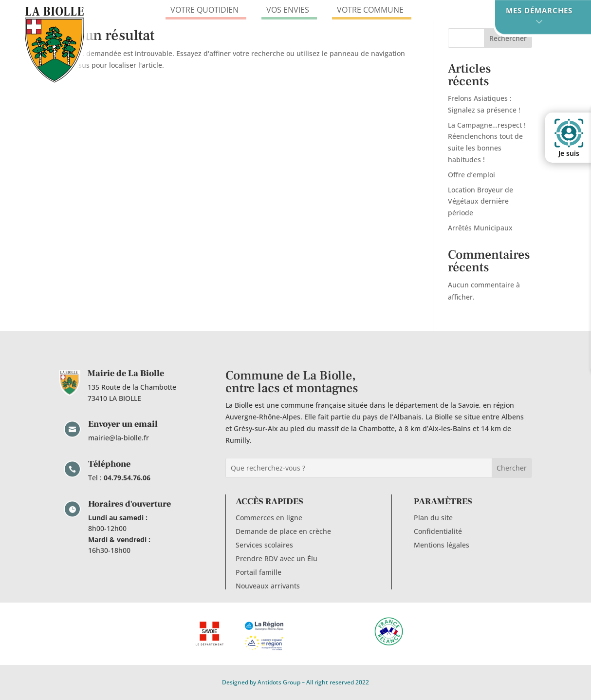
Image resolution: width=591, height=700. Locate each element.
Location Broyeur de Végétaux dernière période (480, 201)
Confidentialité (438, 531)
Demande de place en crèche (283, 531)
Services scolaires (264, 545)
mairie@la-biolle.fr (119, 438)
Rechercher (508, 38)
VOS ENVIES (289, 10)
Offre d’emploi (471, 175)
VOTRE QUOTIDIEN (206, 10)
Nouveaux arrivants (268, 586)
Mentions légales (442, 545)
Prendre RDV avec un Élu (277, 558)
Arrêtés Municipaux (480, 228)
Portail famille (259, 572)
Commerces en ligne (269, 518)
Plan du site (433, 518)
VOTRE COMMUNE (372, 10)
